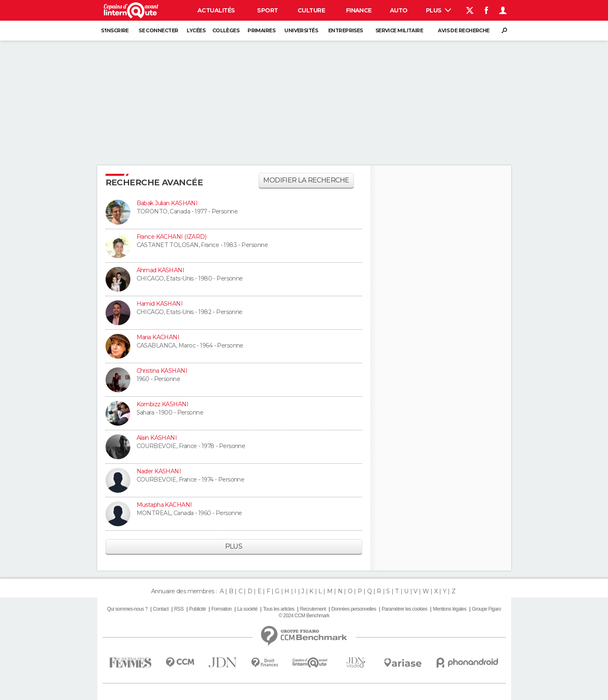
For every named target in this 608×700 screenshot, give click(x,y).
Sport (267, 10)
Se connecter (158, 30)
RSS (179, 609)
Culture (311, 10)
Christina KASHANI (162, 371)
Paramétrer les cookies (404, 609)
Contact (161, 609)
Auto (399, 10)
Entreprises (346, 30)
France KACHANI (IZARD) (172, 237)
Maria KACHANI (158, 337)
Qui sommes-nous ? (127, 609)
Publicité (197, 609)
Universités (301, 30)
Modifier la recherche (306, 180)
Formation (222, 609)
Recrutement (313, 609)
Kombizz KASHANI (163, 404)
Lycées (196, 30)
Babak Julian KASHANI (167, 203)
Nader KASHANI (159, 471)
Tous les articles (279, 609)
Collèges (226, 30)
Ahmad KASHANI (161, 270)
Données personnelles (354, 609)
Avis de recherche (464, 30)
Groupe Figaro (486, 609)
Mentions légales (450, 609)
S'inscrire (115, 30)
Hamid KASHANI (160, 304)
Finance (359, 10)
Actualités (216, 10)
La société (247, 609)
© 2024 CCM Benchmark (304, 616)
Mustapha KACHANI (164, 505)
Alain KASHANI (157, 438)
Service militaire (399, 30)
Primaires (261, 30)
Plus (439, 10)
